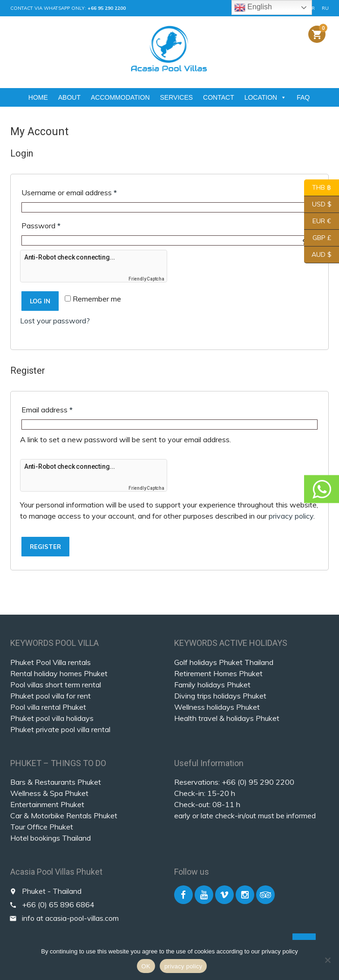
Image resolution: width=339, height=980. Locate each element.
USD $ (318, 205)
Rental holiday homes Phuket (59, 673)
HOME (38, 97)
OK (146, 966)
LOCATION (266, 97)
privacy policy (291, 516)
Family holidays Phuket (212, 685)
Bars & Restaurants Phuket (56, 782)
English (253, 7)
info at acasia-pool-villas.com (70, 918)
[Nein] (327, 960)
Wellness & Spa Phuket (49, 793)
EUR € (318, 221)
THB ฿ (318, 188)
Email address (61, 408)
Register (45, 547)
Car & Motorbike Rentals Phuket (64, 816)
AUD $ (318, 255)
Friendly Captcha (146, 279)
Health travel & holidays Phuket (227, 718)
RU (325, 8)
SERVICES (177, 97)
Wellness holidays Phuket (217, 707)
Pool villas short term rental (56, 685)
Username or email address (84, 191)
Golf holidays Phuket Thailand (224, 662)
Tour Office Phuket (42, 827)
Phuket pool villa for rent (51, 696)
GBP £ (318, 238)
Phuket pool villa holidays (52, 718)
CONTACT (219, 97)
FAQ (303, 97)
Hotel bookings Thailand (51, 838)
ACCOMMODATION (120, 97)
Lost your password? (55, 321)
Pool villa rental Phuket (48, 707)
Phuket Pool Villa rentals (51, 662)
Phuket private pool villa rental (60, 729)
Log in (40, 301)
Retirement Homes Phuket (218, 673)
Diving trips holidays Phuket (220, 696)
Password (55, 224)
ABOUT (69, 97)
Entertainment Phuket (47, 804)
